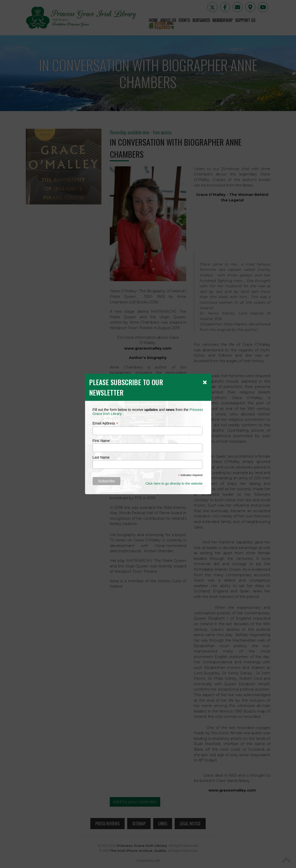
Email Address (105, 423)
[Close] (205, 382)
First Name (101, 441)
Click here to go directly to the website (174, 483)
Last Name (101, 457)
